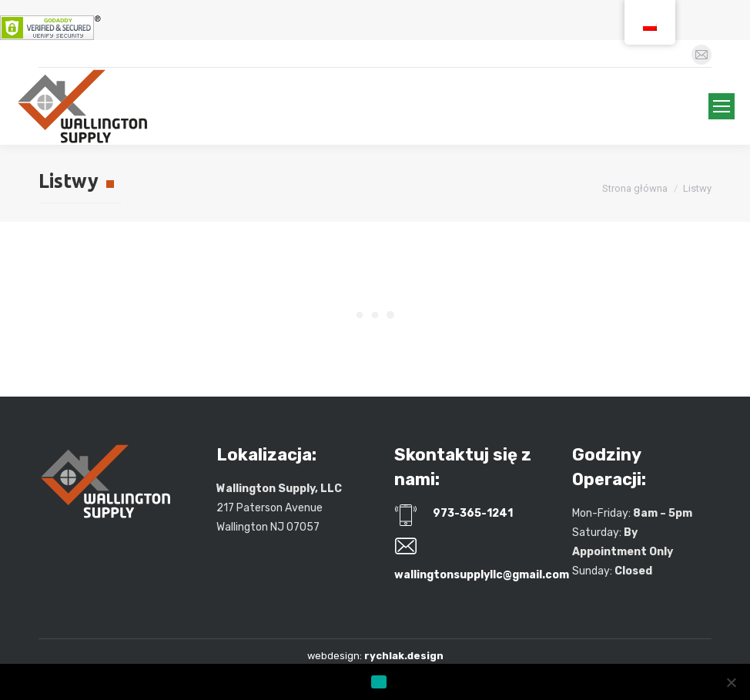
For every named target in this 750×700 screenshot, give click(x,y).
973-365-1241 (473, 513)
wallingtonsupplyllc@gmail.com (482, 575)
